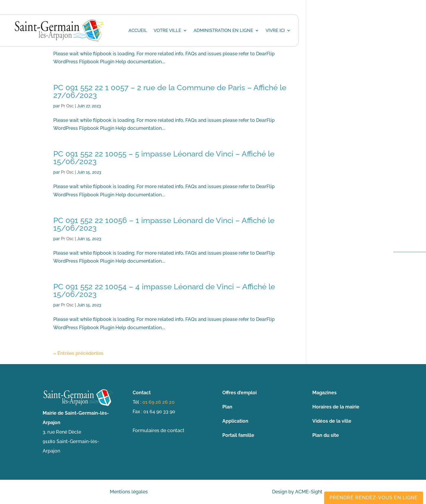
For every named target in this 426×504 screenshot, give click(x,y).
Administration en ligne (223, 30)
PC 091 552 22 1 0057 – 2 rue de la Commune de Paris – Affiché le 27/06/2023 (170, 91)
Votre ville (167, 30)
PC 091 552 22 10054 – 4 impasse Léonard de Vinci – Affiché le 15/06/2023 (164, 290)
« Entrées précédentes (78, 353)
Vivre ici (275, 30)
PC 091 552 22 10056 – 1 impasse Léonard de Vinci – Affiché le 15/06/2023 (164, 224)
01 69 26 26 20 (159, 402)
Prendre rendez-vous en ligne (374, 498)
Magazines (324, 393)
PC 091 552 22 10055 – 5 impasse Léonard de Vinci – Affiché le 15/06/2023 (164, 158)
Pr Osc (67, 106)
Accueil (138, 30)
